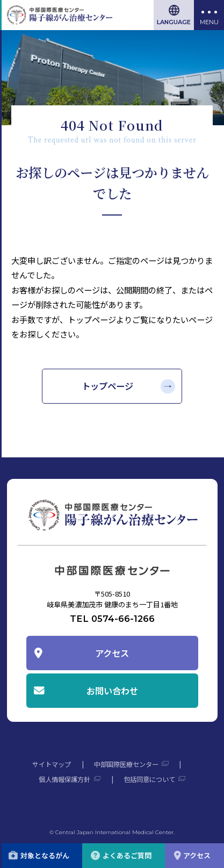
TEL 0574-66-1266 (112, 619)
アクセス (112, 653)
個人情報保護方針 (64, 779)
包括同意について (149, 779)
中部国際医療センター (126, 764)
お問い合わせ (112, 691)
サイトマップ (52, 764)
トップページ (107, 386)
